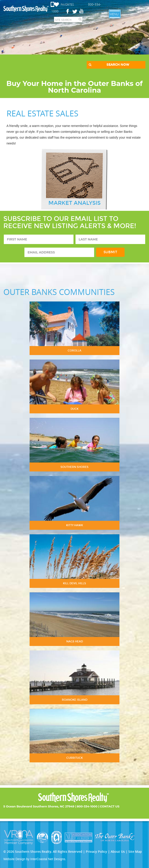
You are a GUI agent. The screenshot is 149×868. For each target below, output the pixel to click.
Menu (114, 14)
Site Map (135, 852)
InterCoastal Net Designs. (48, 859)
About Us (118, 852)
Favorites (67, 4)
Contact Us (110, 806)
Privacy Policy (96, 852)
